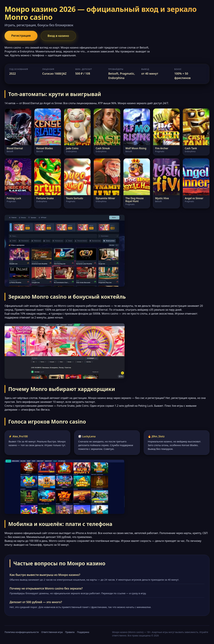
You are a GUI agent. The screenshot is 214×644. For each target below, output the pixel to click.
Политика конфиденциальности (22, 632)
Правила (70, 632)
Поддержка (83, 632)
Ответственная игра (52, 632)
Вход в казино (60, 36)
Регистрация (22, 36)
